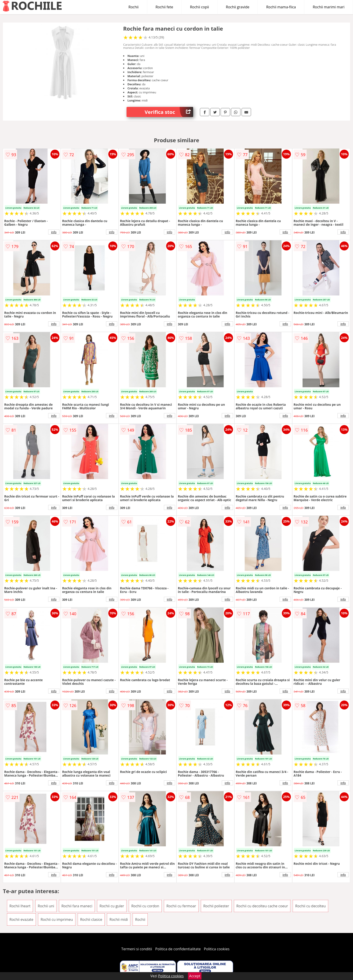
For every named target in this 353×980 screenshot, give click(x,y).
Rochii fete (164, 7)
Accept (195, 976)
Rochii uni (46, 906)
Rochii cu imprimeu (57, 919)
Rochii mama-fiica (281, 7)
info (54, 232)
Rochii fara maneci (77, 906)
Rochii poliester (216, 906)
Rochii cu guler (112, 906)
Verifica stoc (169, 112)
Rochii (134, 7)
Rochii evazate (21, 919)
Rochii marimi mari (329, 7)
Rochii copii (199, 7)
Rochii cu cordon (145, 906)
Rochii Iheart (20, 906)
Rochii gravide (238, 7)
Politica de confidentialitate (178, 949)
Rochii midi (119, 919)
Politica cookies (217, 949)
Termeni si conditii (137, 949)
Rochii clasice (91, 919)
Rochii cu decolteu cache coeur (262, 906)
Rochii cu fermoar (181, 906)
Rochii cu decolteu (310, 906)
